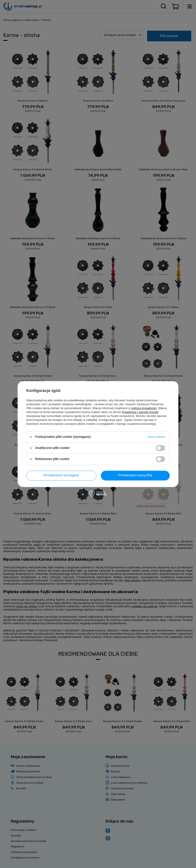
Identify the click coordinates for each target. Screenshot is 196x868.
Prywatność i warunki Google (140, 412)
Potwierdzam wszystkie (135, 475)
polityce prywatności (144, 408)
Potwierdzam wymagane (61, 475)
